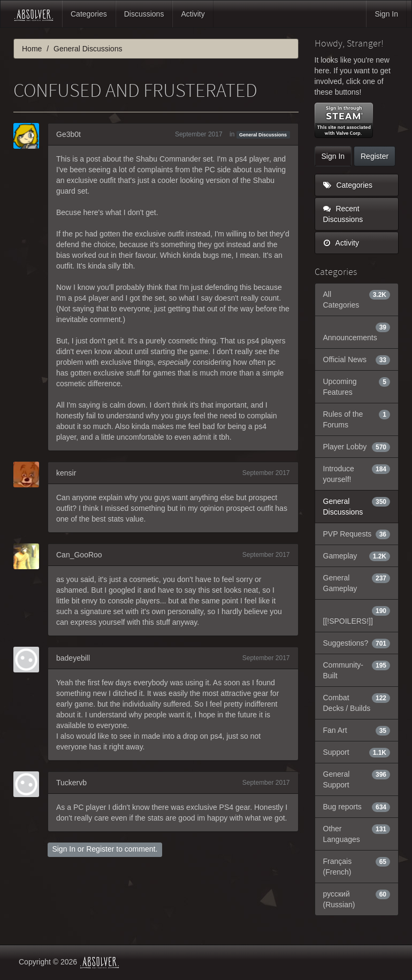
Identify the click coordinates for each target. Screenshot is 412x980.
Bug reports (357, 807)
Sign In (386, 14)
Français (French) (357, 866)
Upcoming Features (357, 386)
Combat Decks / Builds (357, 702)
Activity (193, 14)
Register (100, 849)
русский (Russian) (357, 899)
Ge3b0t (68, 134)
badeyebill (73, 658)
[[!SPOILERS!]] (357, 615)
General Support (357, 779)
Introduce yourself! (357, 473)
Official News (357, 359)
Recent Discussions (343, 214)
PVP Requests (357, 534)
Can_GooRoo (79, 555)
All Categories (357, 299)
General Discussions (263, 135)
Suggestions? (357, 643)
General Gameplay (357, 583)
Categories (89, 14)
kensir (66, 473)
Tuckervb (71, 783)
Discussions (144, 14)
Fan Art (357, 730)
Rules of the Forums (357, 419)
